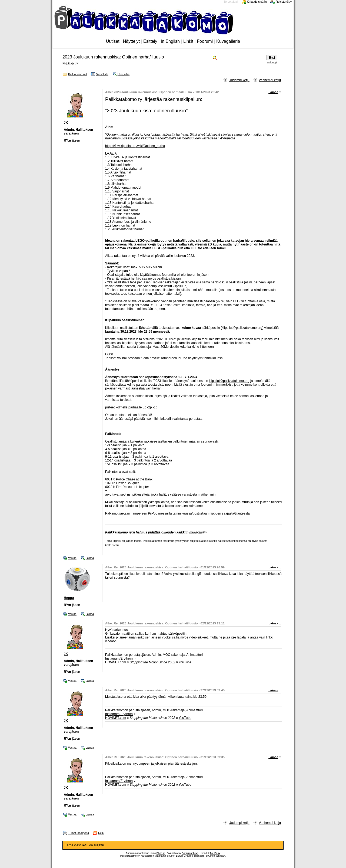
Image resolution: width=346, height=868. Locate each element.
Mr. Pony (215, 853)
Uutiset (113, 41)
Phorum (161, 853)
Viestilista (102, 74)
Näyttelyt (131, 41)
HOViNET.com (116, 662)
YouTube (185, 662)
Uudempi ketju (239, 80)
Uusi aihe (124, 74)
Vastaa (72, 558)
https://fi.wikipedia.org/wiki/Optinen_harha (135, 146)
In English (170, 41)
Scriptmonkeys (190, 853)
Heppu (69, 598)
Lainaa (273, 92)
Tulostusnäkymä (79, 833)
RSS (101, 833)
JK (77, 63)
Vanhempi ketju (270, 80)
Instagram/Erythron (119, 659)
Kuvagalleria (228, 41)
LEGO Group (183, 856)
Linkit (188, 41)
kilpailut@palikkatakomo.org (229, 381)
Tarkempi (272, 63)
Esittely (150, 41)
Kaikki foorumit (78, 74)
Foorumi (205, 41)
